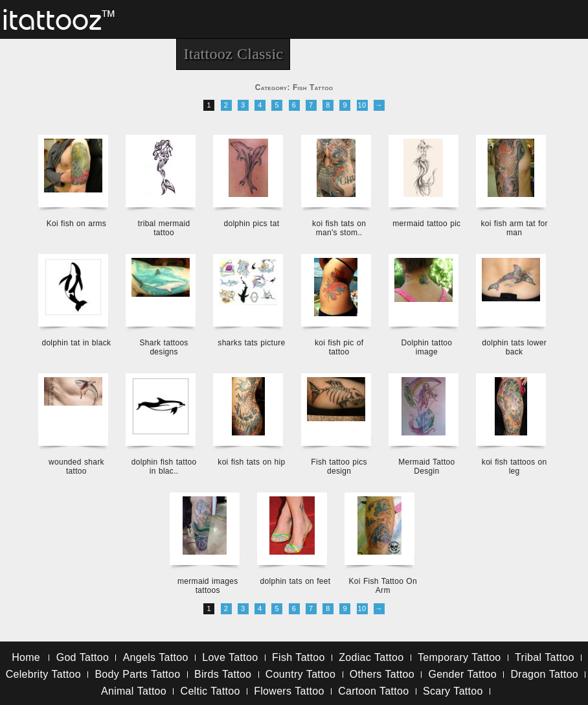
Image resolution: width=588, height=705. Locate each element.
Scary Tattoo (453, 691)
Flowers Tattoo (289, 691)
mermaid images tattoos (208, 586)
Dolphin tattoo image (426, 347)
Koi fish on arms (76, 224)
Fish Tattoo (299, 657)
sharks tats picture (251, 343)
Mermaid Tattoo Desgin (426, 467)
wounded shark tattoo (76, 467)
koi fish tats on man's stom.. (339, 228)
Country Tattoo (300, 674)
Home (26, 657)
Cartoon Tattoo (373, 691)
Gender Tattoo (462, 674)
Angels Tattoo (156, 657)
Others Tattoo (382, 674)
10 (362, 105)
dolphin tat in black (76, 343)
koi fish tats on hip (251, 462)
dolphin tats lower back (514, 347)
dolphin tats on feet (296, 581)
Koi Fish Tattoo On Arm (383, 586)
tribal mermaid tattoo (164, 228)
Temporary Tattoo (459, 657)
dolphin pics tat (251, 224)
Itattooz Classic (233, 54)
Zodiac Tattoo (371, 657)
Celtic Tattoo (210, 691)
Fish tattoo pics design (339, 467)
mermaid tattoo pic (426, 224)
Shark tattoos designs (164, 347)
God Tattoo (83, 657)
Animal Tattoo (134, 691)
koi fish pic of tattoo (339, 347)
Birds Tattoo (223, 674)
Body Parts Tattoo (137, 674)
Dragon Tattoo (544, 674)
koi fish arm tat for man (514, 228)
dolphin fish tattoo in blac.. (164, 467)
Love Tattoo (230, 657)
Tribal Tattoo (545, 657)
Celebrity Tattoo (43, 674)
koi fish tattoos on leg (514, 467)
